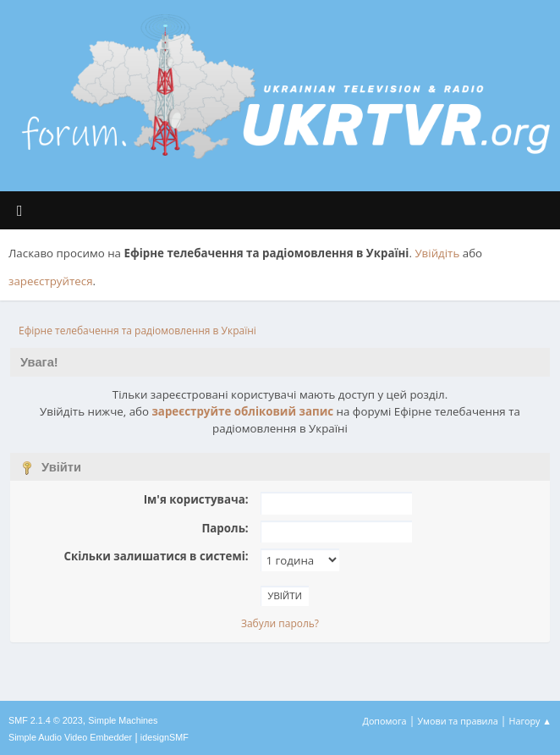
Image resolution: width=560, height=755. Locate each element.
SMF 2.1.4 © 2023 (46, 720)
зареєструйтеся (51, 281)
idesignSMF (165, 737)
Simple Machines (123, 720)
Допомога (385, 721)
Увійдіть (437, 253)
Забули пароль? (280, 623)
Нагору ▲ (530, 721)
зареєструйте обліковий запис (242, 411)
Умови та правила (457, 721)
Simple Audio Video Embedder (70, 737)
